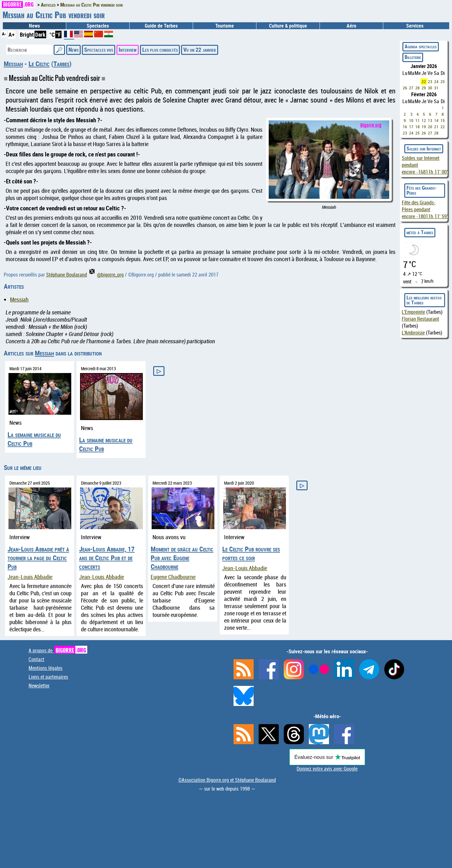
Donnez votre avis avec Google (327, 769)
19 (424, 127)
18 (417, 127)
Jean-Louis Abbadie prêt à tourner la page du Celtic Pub (38, 558)
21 (436, 127)
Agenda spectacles (421, 46)
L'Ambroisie (413, 333)
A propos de (58, 650)
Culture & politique (288, 26)
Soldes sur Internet (424, 149)
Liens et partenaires (48, 677)
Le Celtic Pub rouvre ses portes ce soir (251, 553)
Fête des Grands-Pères (422, 190)
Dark (40, 34)
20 (430, 127)
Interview (128, 50)
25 (443, 82)
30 (430, 88)
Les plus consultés (160, 50)
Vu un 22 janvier (200, 50)
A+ (12, 34)
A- (4, 34)
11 (417, 120)
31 (436, 88)
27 (411, 88)
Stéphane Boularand (67, 275)
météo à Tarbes (420, 232)
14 (436, 120)
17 (411, 127)
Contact (36, 659)
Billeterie (413, 57)
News (34, 26)
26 (405, 88)
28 (417, 88)
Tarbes (61, 64)
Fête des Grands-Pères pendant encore (425, 209)
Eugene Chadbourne (173, 577)
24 (436, 82)
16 (405, 127)
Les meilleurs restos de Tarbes (424, 300)
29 (424, 88)
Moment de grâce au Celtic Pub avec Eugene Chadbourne (182, 558)
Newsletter (39, 686)
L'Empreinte (413, 312)
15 (443, 120)
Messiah (13, 64)
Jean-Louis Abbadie (30, 577)
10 (411, 120)
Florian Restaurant (420, 319)
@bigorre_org (107, 275)
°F (58, 34)
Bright (27, 34)
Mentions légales (46, 668)
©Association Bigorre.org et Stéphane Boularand (227, 780)
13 (430, 120)
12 (424, 120)
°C (52, 34)
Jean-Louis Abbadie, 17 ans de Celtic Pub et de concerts (107, 558)
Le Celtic (39, 64)
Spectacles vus (99, 50)
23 (430, 82)
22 (424, 82)
